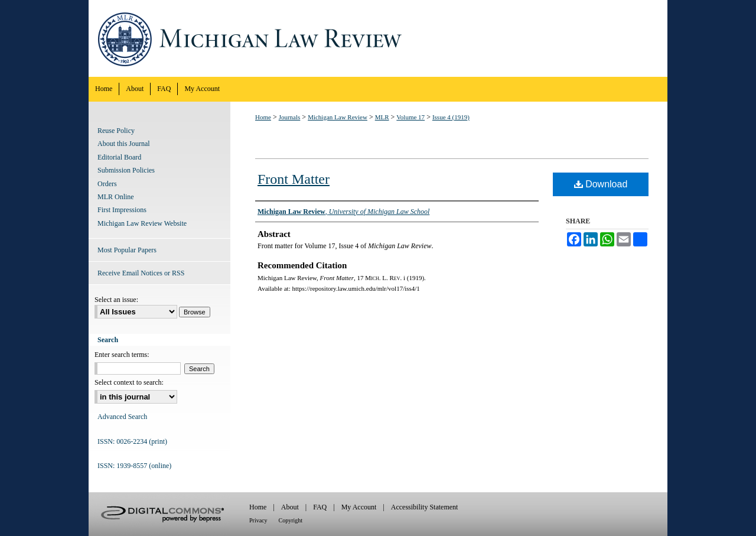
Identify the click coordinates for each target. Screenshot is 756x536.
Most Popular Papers (127, 250)
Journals (290, 117)
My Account (359, 507)
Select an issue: (116, 300)
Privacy (258, 520)
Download (601, 184)
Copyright (291, 520)
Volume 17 (410, 117)
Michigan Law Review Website (142, 223)
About (290, 507)
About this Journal (124, 144)
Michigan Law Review (378, 38)
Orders (107, 184)
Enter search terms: (122, 355)
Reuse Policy (116, 131)
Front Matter (294, 179)
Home (263, 117)
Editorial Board (119, 157)
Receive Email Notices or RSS (141, 273)
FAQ (320, 507)
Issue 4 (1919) (451, 117)
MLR (382, 117)
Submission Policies (126, 170)
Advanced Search (122, 417)
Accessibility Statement (425, 507)
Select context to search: (129, 382)
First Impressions (122, 210)
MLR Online (116, 197)
